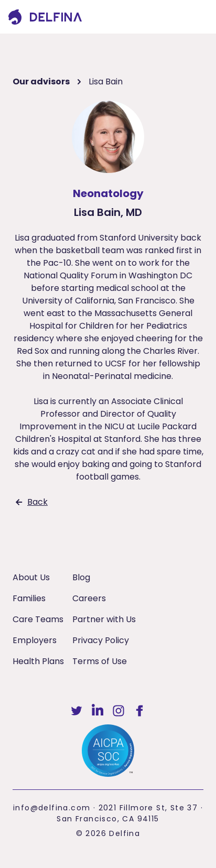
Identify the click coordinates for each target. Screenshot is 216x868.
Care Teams (38, 619)
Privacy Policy (101, 640)
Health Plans (38, 661)
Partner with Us (104, 619)
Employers (35, 640)
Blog (81, 577)
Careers (89, 598)
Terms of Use (100, 661)
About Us (31, 577)
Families (29, 598)
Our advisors (41, 82)
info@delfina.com (52, 808)
